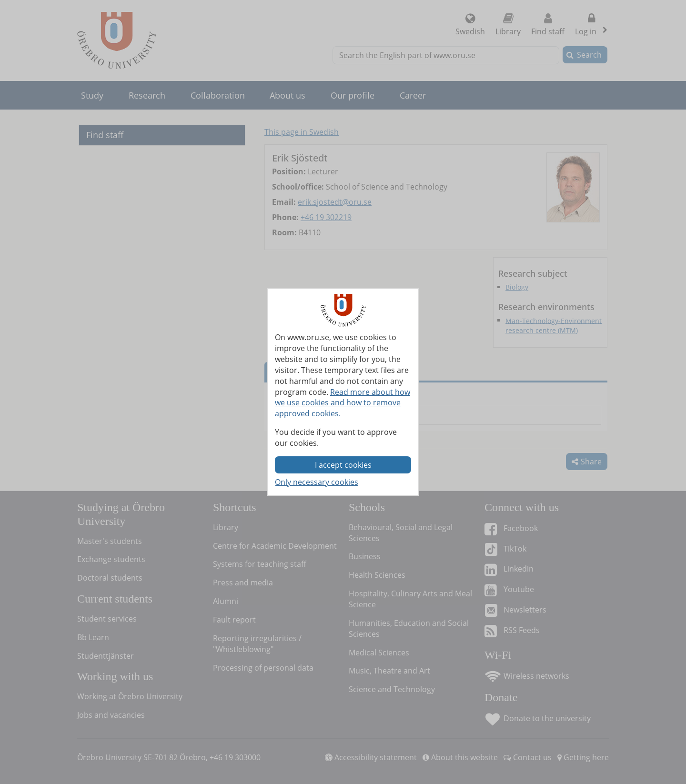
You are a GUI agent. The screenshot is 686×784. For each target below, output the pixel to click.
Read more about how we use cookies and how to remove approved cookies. (343, 403)
